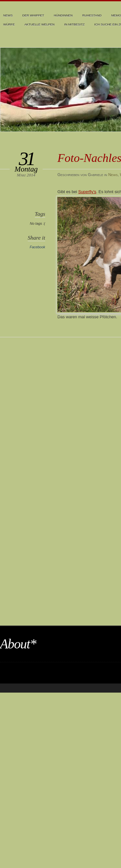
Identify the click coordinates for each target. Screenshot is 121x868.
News (8, 15)
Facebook (37, 247)
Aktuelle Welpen (40, 24)
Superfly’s (87, 192)
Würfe (9, 24)
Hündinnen (63, 15)
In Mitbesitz (74, 24)
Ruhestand (92, 15)
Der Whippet (33, 15)
